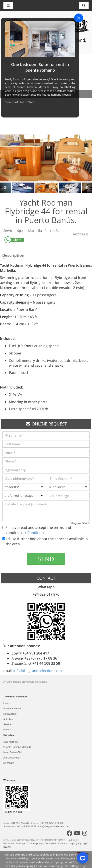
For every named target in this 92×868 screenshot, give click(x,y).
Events (7, 729)
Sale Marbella (11, 742)
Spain (22, 231)
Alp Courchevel (12, 758)
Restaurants (10, 714)
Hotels (7, 703)
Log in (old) (75, 843)
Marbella (35, 231)
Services (8, 724)
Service (9, 231)
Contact (63, 843)
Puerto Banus (55, 231)
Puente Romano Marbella (17, 747)
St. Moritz (8, 763)
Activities (8, 719)
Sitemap (21, 843)
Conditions (37, 533)
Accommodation (12, 708)
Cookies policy (35, 843)
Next (87, 188)
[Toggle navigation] (84, 6)
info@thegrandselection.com (38, 671)
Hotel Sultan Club (13, 752)
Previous (5, 188)
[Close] (79, 18)
